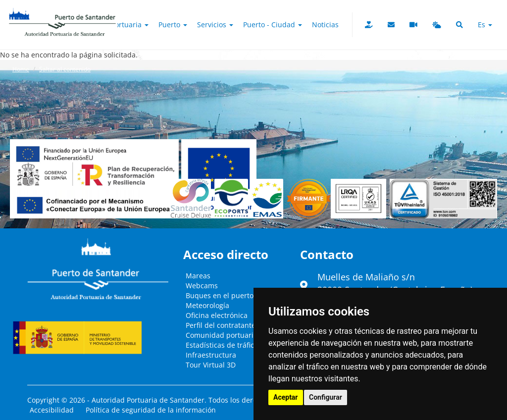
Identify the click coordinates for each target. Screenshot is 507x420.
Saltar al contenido (65, 69)
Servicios (215, 25)
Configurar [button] (326, 397)
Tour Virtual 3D (211, 365)
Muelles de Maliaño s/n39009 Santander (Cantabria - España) (395, 283)
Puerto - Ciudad (273, 25)
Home (21, 69)
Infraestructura (211, 355)
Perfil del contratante (221, 325)
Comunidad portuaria (222, 335)
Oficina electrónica (217, 315)
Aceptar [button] (286, 397)
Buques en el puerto (220, 295)
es (485, 25)
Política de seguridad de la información (151, 410)
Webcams (202, 286)
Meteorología (207, 305)
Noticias (325, 25)
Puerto (173, 25)
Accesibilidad (52, 410)
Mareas (198, 276)
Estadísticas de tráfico (222, 345)
